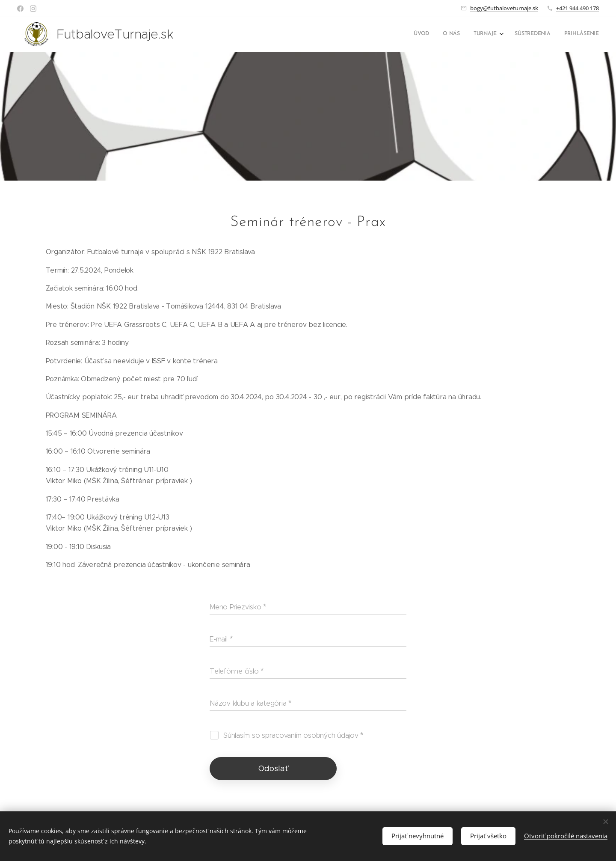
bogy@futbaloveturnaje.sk (504, 8)
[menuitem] (542, 35)
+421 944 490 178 (577, 8)
